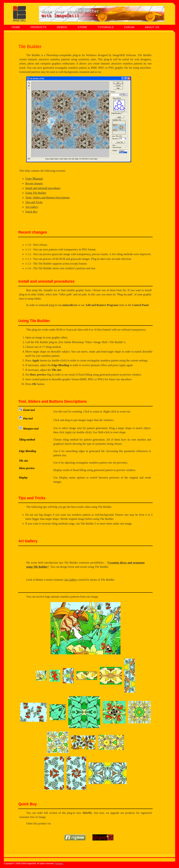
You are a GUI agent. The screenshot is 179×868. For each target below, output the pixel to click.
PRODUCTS (38, 27)
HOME (16, 27)
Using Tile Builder (36, 193)
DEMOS (62, 27)
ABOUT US (152, 27)
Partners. (59, 863)
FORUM (129, 27)
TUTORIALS (106, 27)
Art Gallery (32, 207)
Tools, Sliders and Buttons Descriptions (48, 198)
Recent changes (34, 183)
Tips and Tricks (34, 202)
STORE (82, 27)
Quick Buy (31, 212)
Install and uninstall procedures (43, 188)
